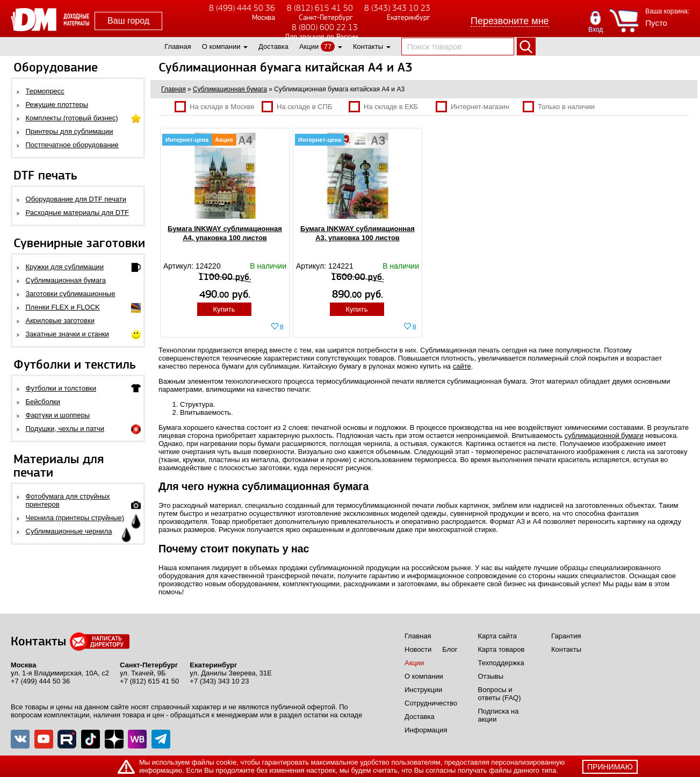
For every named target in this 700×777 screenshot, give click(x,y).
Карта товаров (501, 649)
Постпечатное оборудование (72, 145)
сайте (462, 366)
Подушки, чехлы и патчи (65, 429)
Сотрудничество (431, 703)
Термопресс (45, 91)
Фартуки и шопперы (58, 415)
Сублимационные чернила (69, 531)
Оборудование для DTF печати (76, 199)
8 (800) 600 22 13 (325, 27)
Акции (309, 46)
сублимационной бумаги (604, 436)
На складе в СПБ (297, 107)
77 (328, 46)
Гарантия (566, 636)
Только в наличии (559, 107)
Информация (426, 730)
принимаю (610, 767)
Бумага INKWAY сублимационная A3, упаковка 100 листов (358, 233)
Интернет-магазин (472, 107)
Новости (418, 649)
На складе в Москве (215, 107)
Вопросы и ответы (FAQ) (500, 694)
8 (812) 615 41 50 (320, 8)
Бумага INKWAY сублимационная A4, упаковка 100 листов (225, 233)
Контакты (368, 46)
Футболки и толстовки (61, 388)
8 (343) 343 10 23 (397, 8)
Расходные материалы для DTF (78, 213)
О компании (221, 46)
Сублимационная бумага (66, 280)
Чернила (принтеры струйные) (75, 518)
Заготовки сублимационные (71, 294)
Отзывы (491, 676)
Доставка (273, 46)
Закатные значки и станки (67, 334)
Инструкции (423, 690)
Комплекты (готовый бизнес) (72, 118)
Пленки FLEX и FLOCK (63, 307)
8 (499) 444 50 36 (242, 8)
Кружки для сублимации (65, 267)
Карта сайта (497, 636)
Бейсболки (43, 402)
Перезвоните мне (510, 21)
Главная (178, 46)
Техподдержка (501, 663)
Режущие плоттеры (57, 105)
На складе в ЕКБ (383, 107)
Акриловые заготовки (60, 321)
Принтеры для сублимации (70, 131)
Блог (450, 649)
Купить (224, 309)
